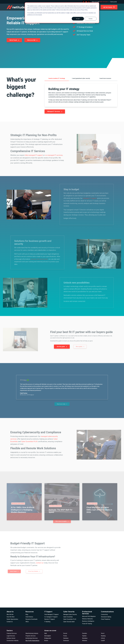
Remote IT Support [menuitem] (50, 619)
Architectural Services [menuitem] (32, 638)
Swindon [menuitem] (85, 633)
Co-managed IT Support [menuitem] (51, 617)
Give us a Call (32, 40)
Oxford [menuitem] (103, 638)
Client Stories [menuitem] (29, 617)
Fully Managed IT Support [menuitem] (51, 614)
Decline (91, 19)
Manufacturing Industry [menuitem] (32, 633)
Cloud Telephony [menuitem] (106, 619)
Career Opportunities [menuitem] (12, 619)
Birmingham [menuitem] (48, 636)
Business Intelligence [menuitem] (88, 621)
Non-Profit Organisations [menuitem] (32, 641)
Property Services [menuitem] (31, 636)
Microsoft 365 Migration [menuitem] (89, 616)
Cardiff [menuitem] (103, 641)
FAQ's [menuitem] (27, 622)
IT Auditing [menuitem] (47, 622)
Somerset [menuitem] (66, 641)
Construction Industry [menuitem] (13, 641)
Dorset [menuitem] (65, 633)
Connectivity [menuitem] (104, 614)
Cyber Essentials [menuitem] (68, 617)
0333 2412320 (104, 2)
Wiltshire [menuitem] (85, 641)
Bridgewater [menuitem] (48, 638)
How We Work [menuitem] (11, 617)
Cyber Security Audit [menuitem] (69, 622)
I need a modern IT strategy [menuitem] (57, 78)
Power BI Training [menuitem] (87, 624)
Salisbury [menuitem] (66, 638)
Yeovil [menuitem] (103, 633)
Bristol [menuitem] (46, 641)
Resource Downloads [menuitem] (31, 619)
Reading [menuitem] (103, 636)
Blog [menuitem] (27, 614)
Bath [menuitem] (46, 633)
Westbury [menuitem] (85, 638)
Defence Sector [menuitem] (11, 638)
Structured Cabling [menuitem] (106, 617)
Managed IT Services (55, 111)
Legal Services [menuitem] (11, 636)
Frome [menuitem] (65, 636)
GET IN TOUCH (109, 7)
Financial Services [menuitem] (12, 633)
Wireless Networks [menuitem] (88, 619)
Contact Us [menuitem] (10, 622)
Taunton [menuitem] (84, 636)
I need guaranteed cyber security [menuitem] (81, 78)
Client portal (113, 2)
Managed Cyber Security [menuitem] (70, 614)
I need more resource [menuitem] (105, 78)
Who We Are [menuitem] (10, 614)
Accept (78, 19)
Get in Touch (14, 40)
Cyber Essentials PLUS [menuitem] (70, 619)
